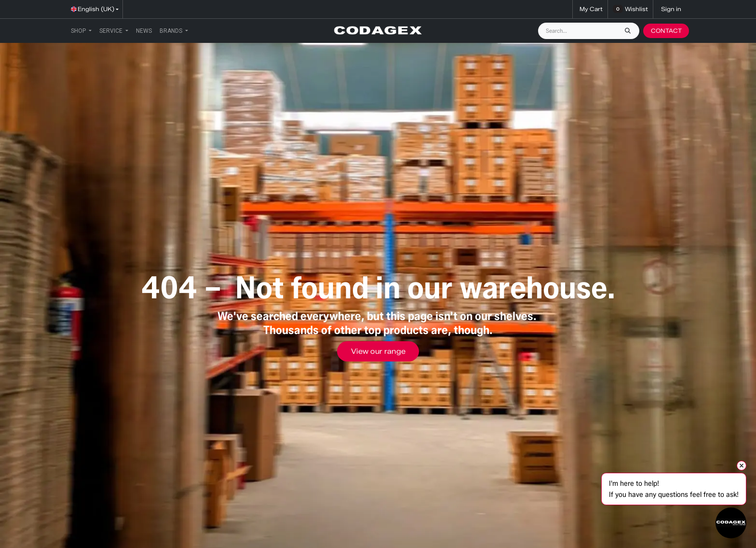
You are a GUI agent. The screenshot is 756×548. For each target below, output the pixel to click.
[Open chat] (731, 523)
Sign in (671, 9)
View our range (378, 351)
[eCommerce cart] (590, 9)
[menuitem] (81, 31)
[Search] (630, 31)
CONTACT (666, 31)
